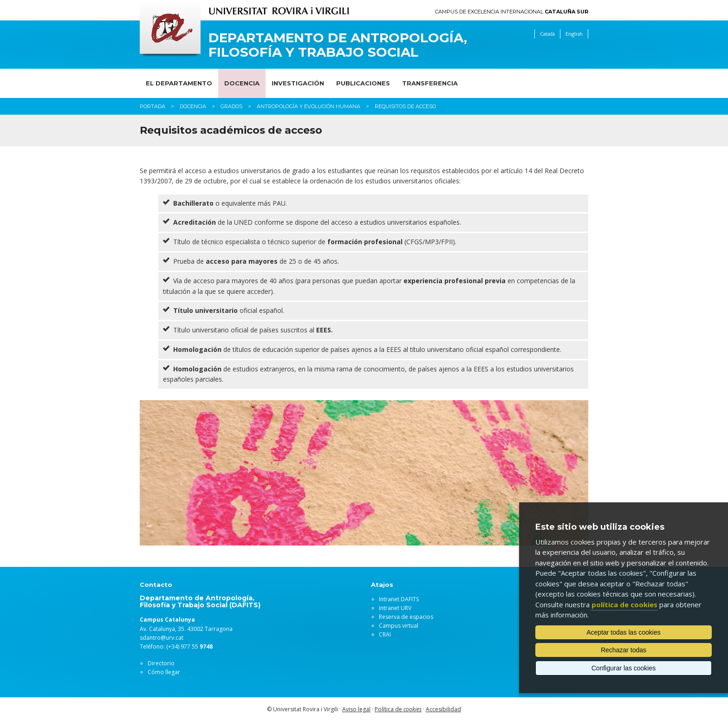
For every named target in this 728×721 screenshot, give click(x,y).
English (574, 34)
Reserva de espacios (406, 617)
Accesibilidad (443, 709)
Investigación (298, 83)
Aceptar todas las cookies (624, 632)
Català (547, 34)
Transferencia (430, 83)
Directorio (161, 663)
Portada (153, 106)
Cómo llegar (164, 672)
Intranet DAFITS (399, 599)
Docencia (242, 83)
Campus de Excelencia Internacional (512, 12)
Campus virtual (399, 626)
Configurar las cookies (624, 668)
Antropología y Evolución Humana (309, 106)
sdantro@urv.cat (162, 638)
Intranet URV (395, 608)
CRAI (385, 634)
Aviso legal (356, 709)
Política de (398, 709)
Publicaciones (363, 83)
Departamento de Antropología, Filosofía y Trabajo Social (338, 45)
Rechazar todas (624, 650)
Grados (231, 106)
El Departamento (179, 83)
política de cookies (624, 604)
